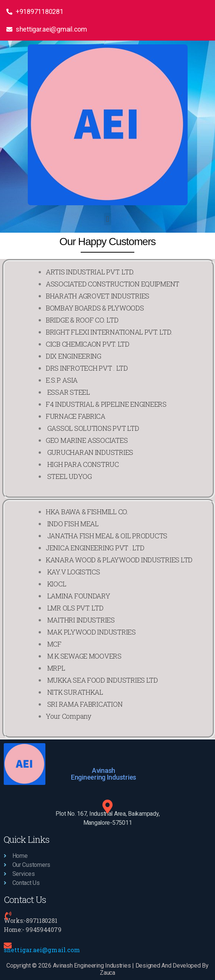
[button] (108, 219)
